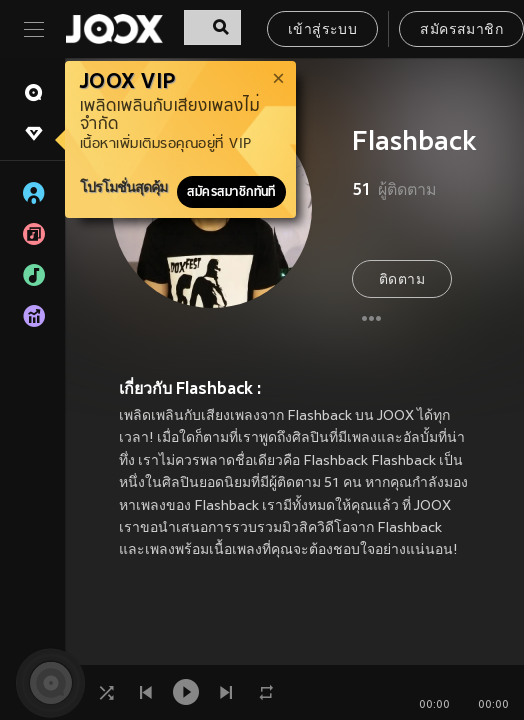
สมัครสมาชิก (461, 30)
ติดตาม (402, 280)
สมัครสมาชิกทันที (231, 192)
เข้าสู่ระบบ (322, 30)
